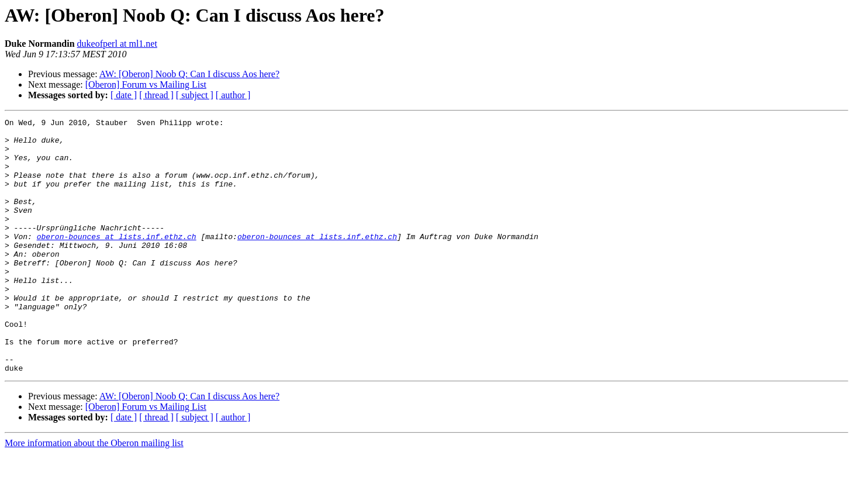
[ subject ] (195, 95)
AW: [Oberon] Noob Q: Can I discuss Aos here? (189, 74)
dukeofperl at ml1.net (117, 44)
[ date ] (124, 95)
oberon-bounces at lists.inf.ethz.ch (117, 261)
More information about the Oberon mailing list (94, 494)
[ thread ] (156, 95)
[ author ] (233, 95)
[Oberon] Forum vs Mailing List (146, 84)
